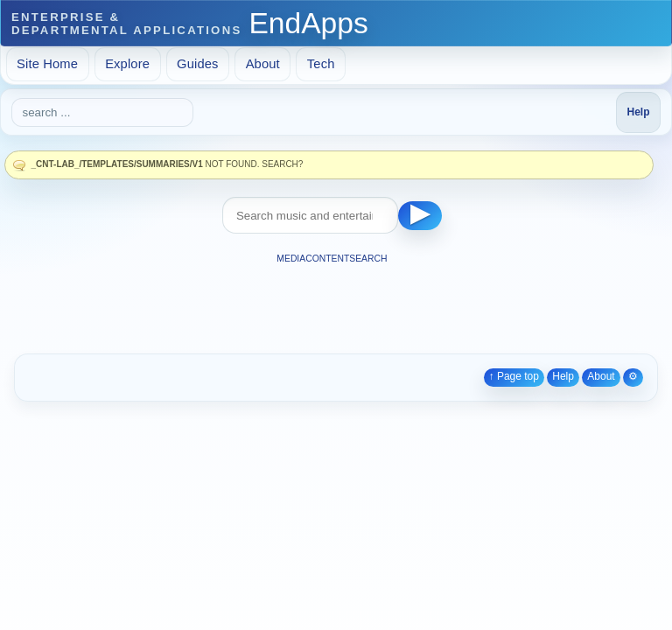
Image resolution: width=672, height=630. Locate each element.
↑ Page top (514, 376)
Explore (127, 64)
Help (563, 376)
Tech (321, 64)
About (263, 64)
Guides (198, 64)
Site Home (47, 64)
